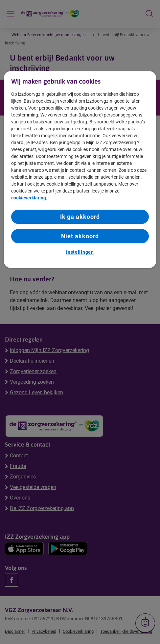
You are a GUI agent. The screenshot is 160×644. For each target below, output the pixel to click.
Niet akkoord (80, 236)
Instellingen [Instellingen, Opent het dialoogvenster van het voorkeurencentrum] (80, 252)
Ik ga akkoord (80, 217)
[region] (80, 169)
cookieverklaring (29, 198)
